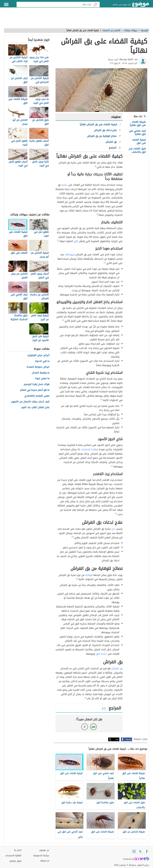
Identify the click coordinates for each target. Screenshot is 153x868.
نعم (93, 727)
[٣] (73, 537)
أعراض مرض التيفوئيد (38, 355)
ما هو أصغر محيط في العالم (35, 390)
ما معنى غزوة (42, 379)
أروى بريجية (113, 59)
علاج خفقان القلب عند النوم (35, 407)
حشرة (64, 185)
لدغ (113, 529)
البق (76, 241)
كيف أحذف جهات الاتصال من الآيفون (30, 402)
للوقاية (89, 575)
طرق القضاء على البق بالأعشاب (137, 150)
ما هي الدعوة (42, 361)
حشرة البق (101, 654)
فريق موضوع (15, 861)
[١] (95, 166)
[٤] (77, 579)
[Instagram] (134, 851)
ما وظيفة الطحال (41, 373)
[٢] (105, 262)
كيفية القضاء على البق (139, 141)
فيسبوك (128, 739)
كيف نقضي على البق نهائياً (137, 132)
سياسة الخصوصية (41, 856)
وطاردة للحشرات (90, 449)
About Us (45, 861)
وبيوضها (70, 254)
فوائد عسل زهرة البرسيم (37, 384)
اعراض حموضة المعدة (38, 367)
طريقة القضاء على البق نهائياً (138, 124)
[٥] (86, 698)
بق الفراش (117, 668)
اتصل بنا (18, 850)
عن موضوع (44, 850)
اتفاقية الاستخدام (13, 856)
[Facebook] (147, 851)
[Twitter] (140, 851)
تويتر (117, 739)
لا (84, 727)
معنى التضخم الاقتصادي (37, 396)
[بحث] (95, 4)
